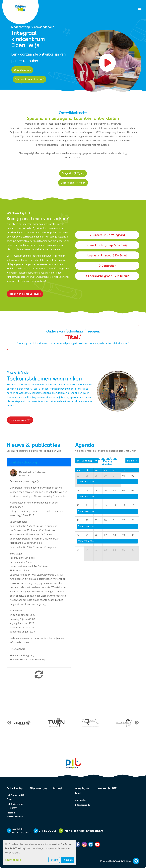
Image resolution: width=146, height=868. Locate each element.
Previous (9, 723)
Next (137, 723)
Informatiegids (82, 805)
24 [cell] (78, 535)
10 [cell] (78, 505)
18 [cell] (87, 520)
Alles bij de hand (82, 791)
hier (56, 277)
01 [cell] (124, 476)
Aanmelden (81, 800)
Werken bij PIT (107, 788)
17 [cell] (78, 520)
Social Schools (122, 861)
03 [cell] (78, 491)
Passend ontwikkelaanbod (15, 815)
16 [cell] (133, 505)
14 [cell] (114, 505)
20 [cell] (105, 520)
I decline (54, 860)
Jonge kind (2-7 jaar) (73, 173)
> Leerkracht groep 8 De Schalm (107, 255)
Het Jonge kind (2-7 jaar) (16, 797)
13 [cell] (105, 505)
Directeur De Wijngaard (107, 235)
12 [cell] (96, 505)
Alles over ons (38, 788)
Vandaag (87, 461)
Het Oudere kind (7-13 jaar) (15, 806)
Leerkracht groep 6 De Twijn (107, 245)
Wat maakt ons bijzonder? (30, 79)
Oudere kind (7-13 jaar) (73, 183)
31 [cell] (114, 476)
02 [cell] (133, 476)
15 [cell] (124, 505)
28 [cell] (87, 476)
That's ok (68, 860)
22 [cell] (124, 520)
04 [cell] (87, 491)
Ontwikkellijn (15, 788)
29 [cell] (96, 476)
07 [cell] (114, 491)
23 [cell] (133, 520)
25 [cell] (87, 535)
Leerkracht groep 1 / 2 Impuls (107, 276)
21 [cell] (114, 520)
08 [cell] (124, 491)
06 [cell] (105, 491)
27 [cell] (78, 476)
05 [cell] (96, 491)
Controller (107, 266)
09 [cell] (133, 491)
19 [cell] (96, 520)
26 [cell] (96, 535)
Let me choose (13, 860)
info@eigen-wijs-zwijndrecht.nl (83, 831)
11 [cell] (87, 505)
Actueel (57, 788)
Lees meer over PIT (20, 420)
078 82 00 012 (47, 831)
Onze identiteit (22, 70)
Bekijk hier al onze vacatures (25, 294)
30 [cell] (105, 476)
